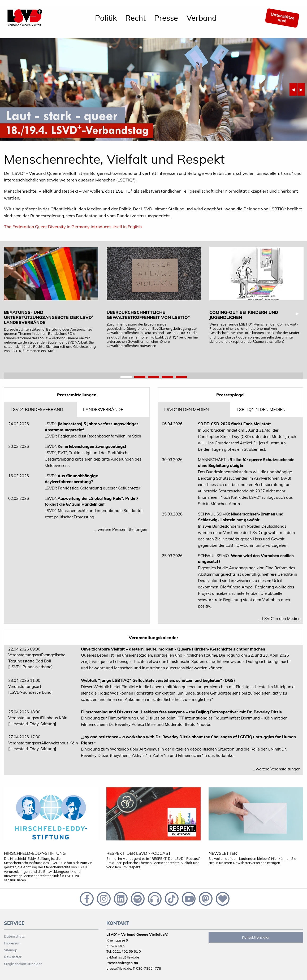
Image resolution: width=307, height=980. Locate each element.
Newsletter (13, 957)
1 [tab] (126, 377)
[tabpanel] (51, 300)
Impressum (13, 943)
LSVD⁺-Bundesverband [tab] (37, 409)
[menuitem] (106, 18)
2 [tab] (140, 377)
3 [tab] (154, 377)
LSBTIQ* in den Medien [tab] (261, 409)
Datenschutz (14, 936)
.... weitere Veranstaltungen (276, 769)
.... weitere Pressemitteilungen (120, 529)
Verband (202, 18)
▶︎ (302, 89)
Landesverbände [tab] (103, 409)
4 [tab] (167, 377)
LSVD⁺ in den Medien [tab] (187, 409)
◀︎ (294, 89)
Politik (106, 18)
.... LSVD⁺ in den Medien (279, 619)
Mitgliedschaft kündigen (23, 964)
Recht (135, 18)
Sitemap (11, 950)
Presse (166, 18)
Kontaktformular (256, 937)
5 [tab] (181, 377)
